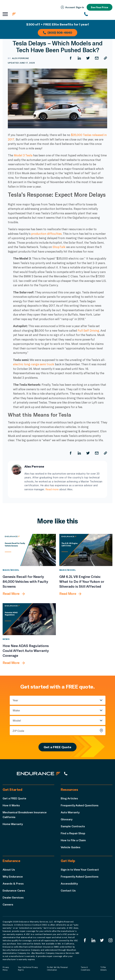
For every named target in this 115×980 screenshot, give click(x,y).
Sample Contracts (73, 826)
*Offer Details (103, 969)
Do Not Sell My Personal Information (57, 969)
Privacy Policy (6, 969)
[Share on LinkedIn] (79, 58)
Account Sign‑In (72, 7)
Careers (8, 904)
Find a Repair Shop (73, 833)
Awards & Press (13, 883)
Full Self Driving (88, 330)
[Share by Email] (97, 58)
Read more (52, 489)
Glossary (67, 819)
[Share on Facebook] (71, 58)
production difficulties (46, 234)
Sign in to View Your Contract (80, 869)
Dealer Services (13, 897)
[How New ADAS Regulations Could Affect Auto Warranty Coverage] (29, 619)
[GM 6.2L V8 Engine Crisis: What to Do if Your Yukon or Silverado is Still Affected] (86, 550)
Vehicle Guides (71, 847)
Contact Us (68, 890)
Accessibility (69, 883)
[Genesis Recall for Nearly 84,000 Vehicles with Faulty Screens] (29, 550)
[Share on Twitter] (88, 58)
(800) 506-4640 (57, 32)
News (6, 639)
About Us (9, 869)
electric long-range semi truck (33, 364)
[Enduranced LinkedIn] (93, 940)
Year (15, 700)
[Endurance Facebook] (85, 940)
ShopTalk (59, 247)
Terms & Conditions (85, 969)
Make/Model (11, 570)
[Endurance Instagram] (110, 940)
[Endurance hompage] (39, 774)
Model (17, 720)
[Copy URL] (105, 58)
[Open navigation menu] (5, 14)
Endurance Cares (14, 890)
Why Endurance (13, 876)
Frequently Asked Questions (80, 805)
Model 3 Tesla (23, 155)
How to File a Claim (73, 840)
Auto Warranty (70, 812)
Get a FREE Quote (57, 747)
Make (16, 710)
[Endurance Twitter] (102, 940)
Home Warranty (13, 824)
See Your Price (99, 7)
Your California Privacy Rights (28, 969)
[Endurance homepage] (33, 14)
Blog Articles (69, 798)
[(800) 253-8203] (98, 14)
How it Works (11, 805)
